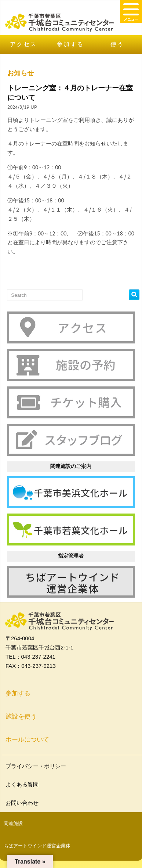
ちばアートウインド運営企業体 (37, 846)
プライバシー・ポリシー (37, 766)
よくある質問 (23, 784)
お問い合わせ (23, 803)
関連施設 (13, 823)
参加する (70, 44)
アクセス (23, 44)
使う (117, 44)
